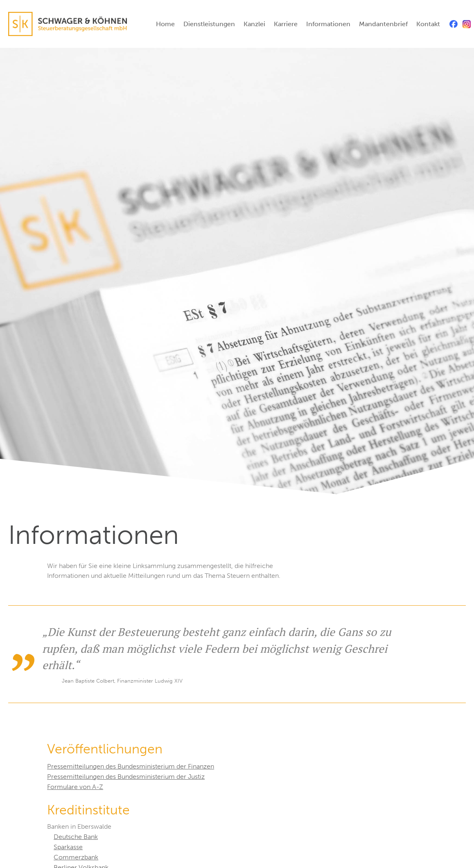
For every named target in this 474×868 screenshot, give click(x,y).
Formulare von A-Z (75, 787)
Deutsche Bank (76, 837)
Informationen (328, 24)
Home (165, 24)
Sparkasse (68, 847)
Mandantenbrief (383, 24)
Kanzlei (254, 24)
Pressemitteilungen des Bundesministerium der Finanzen (131, 766)
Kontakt (428, 24)
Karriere (286, 24)
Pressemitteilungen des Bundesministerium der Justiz (126, 777)
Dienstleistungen (209, 24)
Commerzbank (76, 857)
